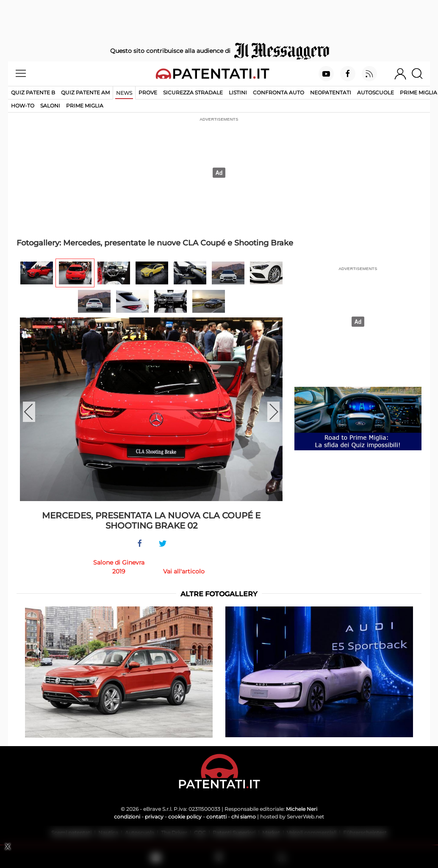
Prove (148, 92)
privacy (154, 817)
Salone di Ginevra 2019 (119, 567)
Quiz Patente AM (85, 92)
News (124, 93)
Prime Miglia (419, 92)
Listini (238, 92)
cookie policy (185, 817)
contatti (216, 817)
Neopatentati (331, 92)
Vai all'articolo (184, 571)
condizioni (127, 817)
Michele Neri (302, 809)
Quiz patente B (33, 92)
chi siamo (244, 817)
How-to (23, 106)
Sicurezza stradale (193, 92)
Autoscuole (376, 92)
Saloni (50, 106)
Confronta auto (279, 92)
